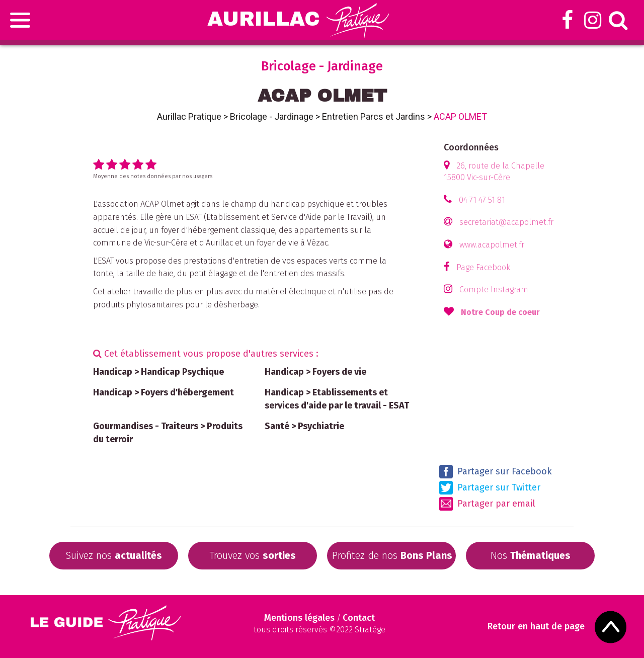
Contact (359, 618)
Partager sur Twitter (490, 488)
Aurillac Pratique (189, 116)
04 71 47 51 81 (482, 200)
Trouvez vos (253, 555)
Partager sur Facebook (496, 472)
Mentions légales (299, 618)
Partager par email (487, 504)
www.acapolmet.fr (492, 245)
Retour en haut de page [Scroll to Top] (536, 627)
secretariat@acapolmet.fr (506, 222)
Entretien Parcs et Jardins (374, 116)
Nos (531, 555)
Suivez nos (114, 555)
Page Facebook (483, 267)
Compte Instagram (494, 290)
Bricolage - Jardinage (272, 116)
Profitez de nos (392, 555)
